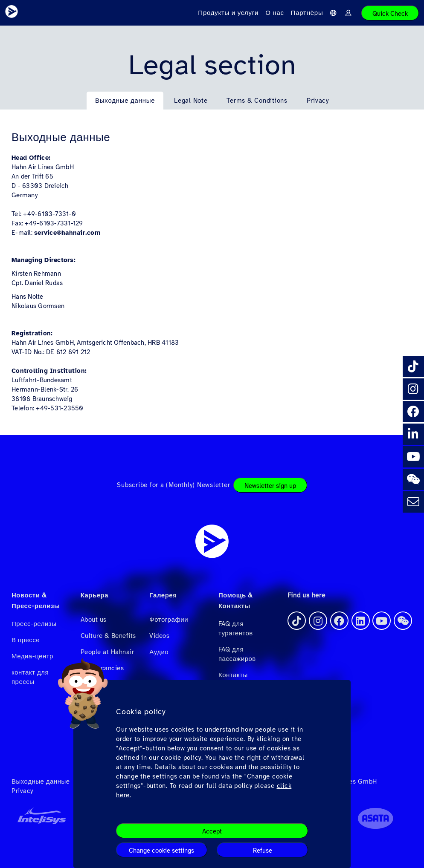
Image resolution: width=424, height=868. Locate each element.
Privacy (318, 101)
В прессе (26, 640)
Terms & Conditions (257, 101)
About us (94, 620)
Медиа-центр (32, 656)
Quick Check (390, 14)
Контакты (233, 675)
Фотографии (169, 620)
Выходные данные (125, 101)
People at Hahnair (107, 652)
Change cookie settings (161, 851)
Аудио (159, 652)
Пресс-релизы (34, 624)
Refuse (263, 851)
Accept (212, 831)
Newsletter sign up (270, 486)
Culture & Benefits (108, 636)
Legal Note (191, 101)
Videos (159, 636)
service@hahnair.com (67, 233)
